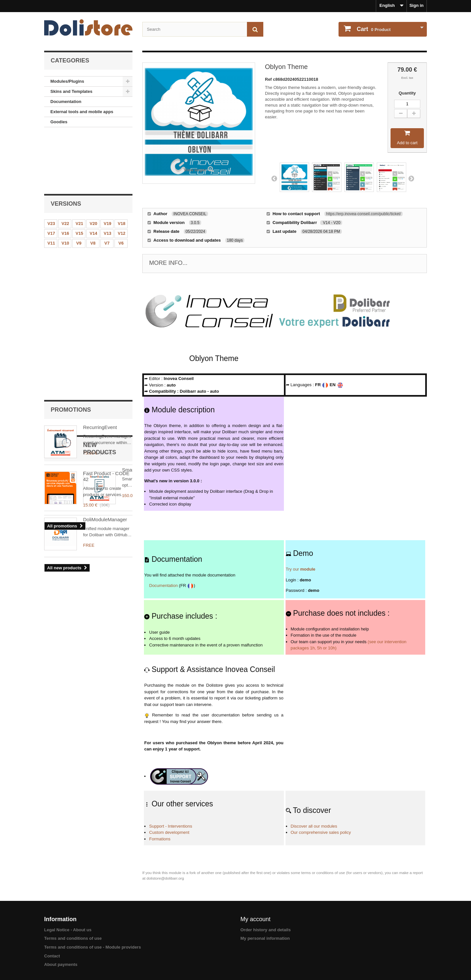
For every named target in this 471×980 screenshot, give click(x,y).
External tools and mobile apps (82, 112)
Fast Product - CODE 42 (106, 278)
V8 (93, 186)
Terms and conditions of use (73, 938)
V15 (79, 176)
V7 (107, 186)
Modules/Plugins (67, 81)
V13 (107, 176)
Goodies (59, 122)
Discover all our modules (314, 826)
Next (411, 178)
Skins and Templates (71, 91)
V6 (121, 186)
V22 (65, 167)
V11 (51, 186)
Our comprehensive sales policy (321, 832)
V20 (93, 167)
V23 (51, 167)
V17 (51, 176)
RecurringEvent (100, 229)
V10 (65, 186)
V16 (65, 176)
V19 (107, 167)
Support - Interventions (171, 826)
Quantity (407, 93)
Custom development (169, 832)
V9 (79, 186)
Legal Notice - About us (68, 930)
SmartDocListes (100, 369)
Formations (160, 839)
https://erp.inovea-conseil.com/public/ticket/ (364, 214)
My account (255, 919)
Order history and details (266, 930)
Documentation (66, 102)
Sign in (417, 5)
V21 (79, 167)
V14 (93, 176)
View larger (195, 170)
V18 (122, 167)
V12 (122, 176)
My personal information (265, 938)
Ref (269, 79)
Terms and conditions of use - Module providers (93, 947)
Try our (301, 569)
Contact (52, 956)
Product (373, 29)
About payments (61, 964)
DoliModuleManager (105, 415)
